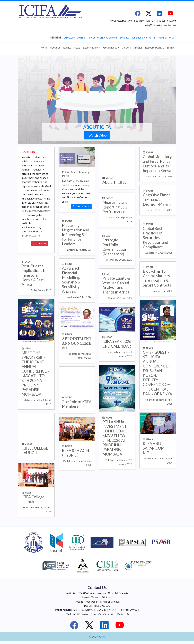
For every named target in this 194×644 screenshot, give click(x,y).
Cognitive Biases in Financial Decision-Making (157, 199)
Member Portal (166, 38)
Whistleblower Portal (143, 38)
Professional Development (102, 38)
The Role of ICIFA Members (77, 404)
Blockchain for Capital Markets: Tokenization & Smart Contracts (157, 278)
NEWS (28, 348)
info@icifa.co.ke (31, 235)
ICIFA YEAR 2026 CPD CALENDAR (117, 344)
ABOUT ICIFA (97, 127)
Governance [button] (110, 48)
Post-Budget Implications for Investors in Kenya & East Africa (35, 275)
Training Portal (81, 206)
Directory (69, 38)
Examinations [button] (91, 48)
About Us (55, 48)
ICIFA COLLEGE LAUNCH (35, 450)
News (77, 48)
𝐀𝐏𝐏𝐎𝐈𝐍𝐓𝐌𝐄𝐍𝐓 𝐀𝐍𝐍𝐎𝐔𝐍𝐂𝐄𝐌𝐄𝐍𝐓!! (77, 343)
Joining (81, 38)
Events (67, 48)
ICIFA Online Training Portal (76, 174)
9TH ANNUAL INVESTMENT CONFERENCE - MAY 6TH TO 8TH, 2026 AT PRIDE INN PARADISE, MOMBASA (116, 438)
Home (44, 48)
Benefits (124, 38)
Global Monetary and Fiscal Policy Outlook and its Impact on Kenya (157, 164)
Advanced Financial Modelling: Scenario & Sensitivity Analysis (71, 280)
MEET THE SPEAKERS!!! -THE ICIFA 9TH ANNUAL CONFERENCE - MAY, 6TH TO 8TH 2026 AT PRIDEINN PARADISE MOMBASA (35, 373)
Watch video (97, 135)
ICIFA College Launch (33, 499)
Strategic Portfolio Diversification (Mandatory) (115, 247)
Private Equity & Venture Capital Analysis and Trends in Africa (116, 285)
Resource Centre (155, 48)
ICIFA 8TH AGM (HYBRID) (76, 453)
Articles (138, 48)
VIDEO (109, 178)
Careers (126, 48)
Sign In (171, 48)
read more (40, 243)
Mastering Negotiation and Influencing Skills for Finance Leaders (76, 235)
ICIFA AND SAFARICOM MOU (154, 448)
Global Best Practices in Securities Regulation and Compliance (156, 238)
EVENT (150, 153)
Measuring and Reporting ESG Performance (115, 207)
